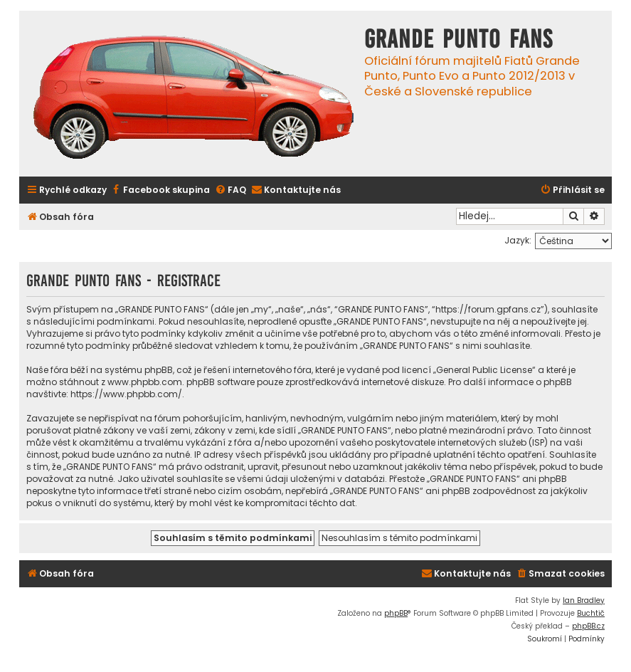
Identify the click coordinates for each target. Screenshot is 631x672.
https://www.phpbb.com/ (126, 394)
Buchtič (591, 613)
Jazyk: (518, 240)
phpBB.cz (588, 626)
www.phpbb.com (145, 382)
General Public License (484, 370)
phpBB (396, 613)
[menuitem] (160, 190)
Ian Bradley (584, 600)
